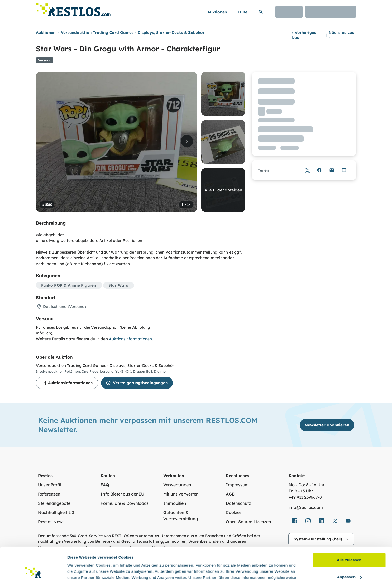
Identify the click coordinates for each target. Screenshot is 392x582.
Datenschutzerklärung (245, 558)
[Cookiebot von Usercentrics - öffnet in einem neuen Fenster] (33, 572)
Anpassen (350, 545)
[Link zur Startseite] (73, 8)
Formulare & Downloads (125, 503)
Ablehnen (349, 562)
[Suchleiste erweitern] (261, 12)
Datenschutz (238, 503)
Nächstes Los (341, 35)
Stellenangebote (54, 503)
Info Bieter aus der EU (122, 494)
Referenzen (49, 494)
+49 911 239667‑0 (305, 497)
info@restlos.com (306, 507)
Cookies (234, 512)
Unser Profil (50, 485)
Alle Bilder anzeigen (223, 190)
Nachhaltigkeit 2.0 (56, 512)
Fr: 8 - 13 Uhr (301, 491)
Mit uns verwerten (181, 494)
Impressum (237, 485)
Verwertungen (177, 485)
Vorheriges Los (304, 35)
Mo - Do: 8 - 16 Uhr (307, 485)
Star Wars (118, 285)
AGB (230, 494)
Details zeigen (80, 572)
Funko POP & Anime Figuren (69, 285)
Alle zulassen (349, 528)
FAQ (105, 485)
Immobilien (175, 503)
